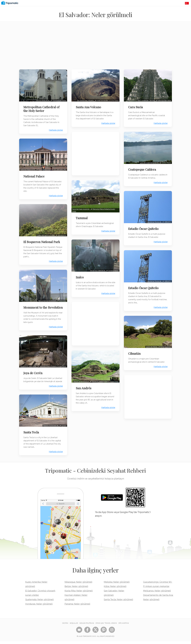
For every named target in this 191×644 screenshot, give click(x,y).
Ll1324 (63, 428)
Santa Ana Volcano (89, 106)
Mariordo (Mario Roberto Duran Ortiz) (105, 379)
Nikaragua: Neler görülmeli (78, 585)
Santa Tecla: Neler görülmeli (118, 602)
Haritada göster (55, 130)
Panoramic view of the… (29, 365)
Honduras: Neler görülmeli (39, 607)
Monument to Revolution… (47, 298)
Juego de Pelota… (152, 344)
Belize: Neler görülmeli (76, 589)
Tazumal (82, 217)
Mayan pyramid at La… (81, 379)
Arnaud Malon (113, 269)
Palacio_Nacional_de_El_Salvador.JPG (34, 168)
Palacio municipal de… (51, 428)
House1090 (61, 233)
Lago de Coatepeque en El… (149, 162)
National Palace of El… (28, 166)
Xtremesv (62, 298)
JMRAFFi (167, 220)
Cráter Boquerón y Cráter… (46, 233)
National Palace (34, 175)
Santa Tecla (32, 435)
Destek (65, 626)
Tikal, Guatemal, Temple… (146, 100)
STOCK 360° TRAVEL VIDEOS (106, 626)
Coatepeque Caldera (143, 168)
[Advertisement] (95, 47)
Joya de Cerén (33, 373)
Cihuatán (135, 350)
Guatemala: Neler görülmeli (39, 602)
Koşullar (74, 626)
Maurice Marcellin (164, 100)
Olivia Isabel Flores (59, 100)
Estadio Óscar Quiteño (144, 227)
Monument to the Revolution (36, 307)
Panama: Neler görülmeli (77, 607)
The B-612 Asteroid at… (98, 269)
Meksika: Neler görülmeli (117, 585)
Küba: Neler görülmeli (115, 589)
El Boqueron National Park (42, 240)
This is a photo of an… (43, 100)
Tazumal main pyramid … (82, 208)
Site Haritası (124, 626)
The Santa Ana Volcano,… (86, 100)
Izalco (80, 275)
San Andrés (84, 385)
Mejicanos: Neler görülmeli (157, 594)
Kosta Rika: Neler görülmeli (79, 594)
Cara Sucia (136, 106)
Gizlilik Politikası (87, 626)
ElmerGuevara (165, 344)
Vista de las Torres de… (154, 220)
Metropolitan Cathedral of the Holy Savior (42, 108)
